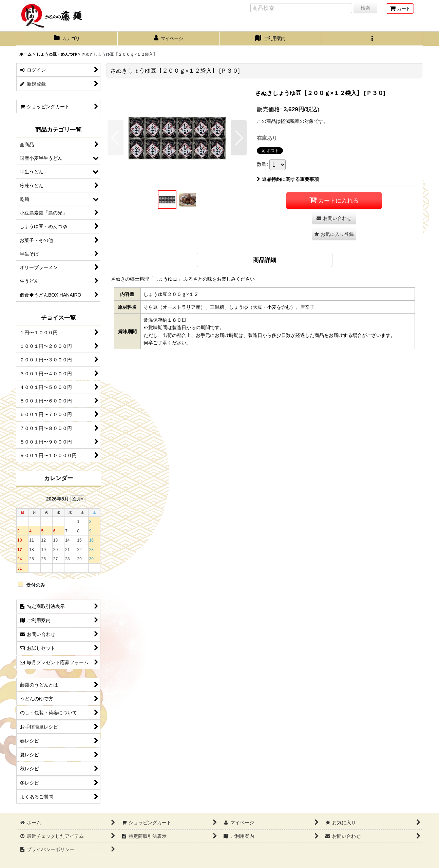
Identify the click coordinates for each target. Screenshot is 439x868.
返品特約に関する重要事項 (288, 179)
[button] (372, 39)
